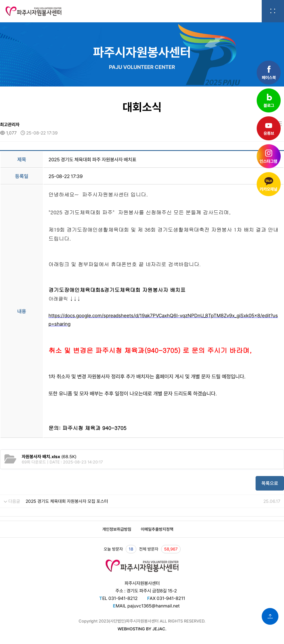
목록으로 (270, 483)
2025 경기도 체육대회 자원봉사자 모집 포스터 (67, 501)
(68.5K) (49, 457)
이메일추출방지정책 (157, 529)
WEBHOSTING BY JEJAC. (142, 629)
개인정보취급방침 (117, 529)
